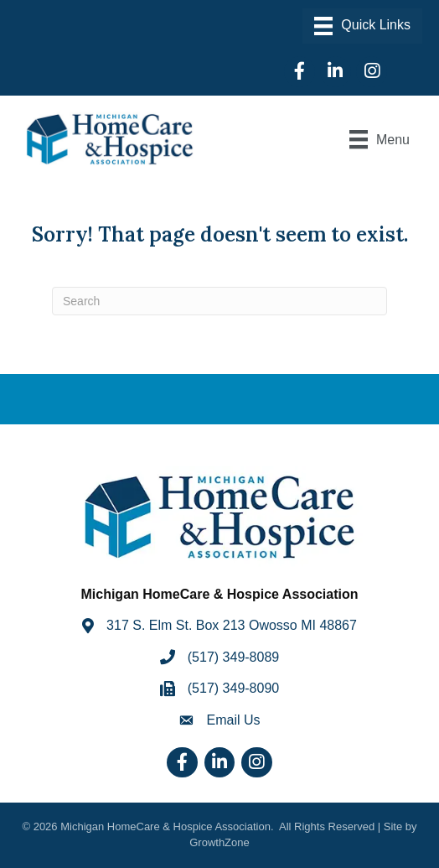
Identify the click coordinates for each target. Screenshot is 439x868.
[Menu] (362, 26)
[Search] (219, 301)
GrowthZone (219, 842)
